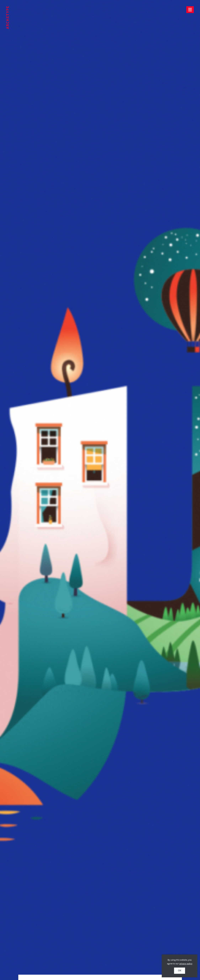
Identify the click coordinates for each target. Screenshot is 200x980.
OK (180, 971)
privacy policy (186, 964)
